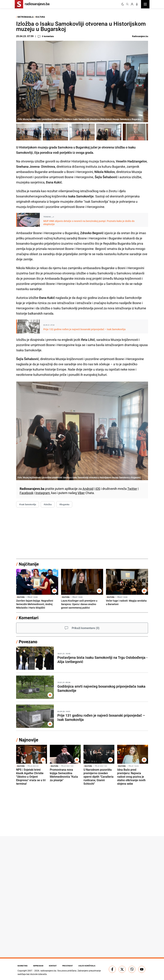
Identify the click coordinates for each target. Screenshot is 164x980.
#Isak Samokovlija (28, 504)
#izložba (48, 504)
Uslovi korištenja (87, 966)
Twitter (132, 489)
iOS (98, 489)
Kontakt (53, 966)
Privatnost (68, 966)
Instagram (43, 493)
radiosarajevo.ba (48, 971)
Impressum (38, 966)
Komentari (29, 618)
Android (88, 489)
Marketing (23, 966)
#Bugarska (64, 504)
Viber (81, 493)
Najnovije (29, 740)
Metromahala (26, 17)
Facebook (26, 493)
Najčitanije (29, 564)
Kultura (40, 17)
